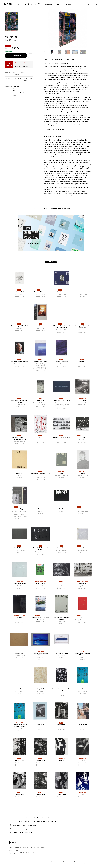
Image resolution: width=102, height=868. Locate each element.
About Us (16, 818)
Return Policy (17, 825)
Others (69, 4)
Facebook (17, 829)
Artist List (37, 818)
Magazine (59, 4)
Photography (17, 78)
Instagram (27, 829)
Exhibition (29, 818)
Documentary (27, 83)
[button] (90, 52)
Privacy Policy (31, 825)
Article (23, 818)
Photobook (48, 4)
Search (88, 4)
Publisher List (46, 818)
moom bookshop (8, 4)
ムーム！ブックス (33, 4)
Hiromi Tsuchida (11, 40)
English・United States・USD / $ (24, 832)
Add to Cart (16, 56)
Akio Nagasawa (18, 72)
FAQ (24, 825)
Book (19, 4)
